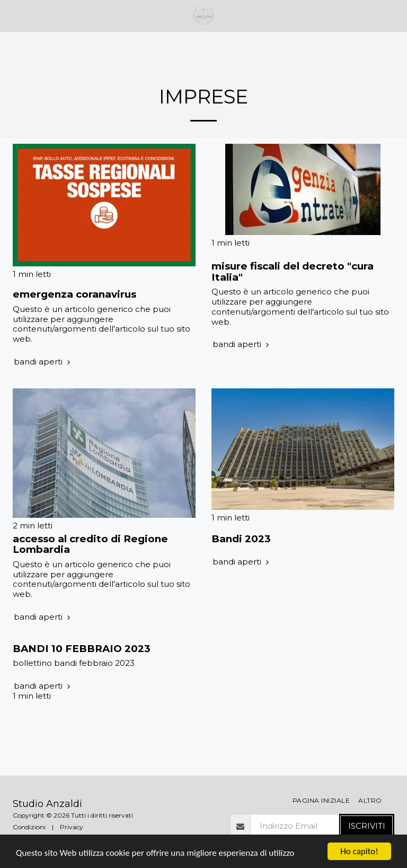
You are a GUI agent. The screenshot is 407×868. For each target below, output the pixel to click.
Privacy (72, 827)
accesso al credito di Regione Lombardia (90, 544)
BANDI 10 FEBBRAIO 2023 (82, 649)
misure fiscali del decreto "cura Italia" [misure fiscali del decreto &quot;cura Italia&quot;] (293, 272)
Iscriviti (367, 826)
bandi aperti (43, 362)
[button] (12, 15)
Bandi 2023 (241, 539)
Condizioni (29, 827)
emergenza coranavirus (74, 294)
